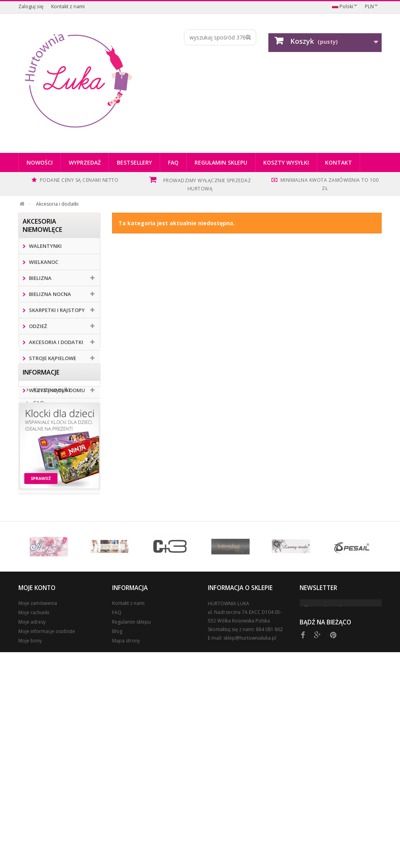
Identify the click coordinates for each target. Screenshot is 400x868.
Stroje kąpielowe (52, 358)
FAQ (173, 162)
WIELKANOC (43, 262)
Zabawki (40, 406)
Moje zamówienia (38, 809)
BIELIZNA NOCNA (49, 294)
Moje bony (30, 846)
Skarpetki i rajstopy (56, 310)
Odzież (37, 326)
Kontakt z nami (68, 6)
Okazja (38, 454)
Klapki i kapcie (47, 438)
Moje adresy (32, 828)
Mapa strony (126, 846)
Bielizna (40, 278)
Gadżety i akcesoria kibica (53, 478)
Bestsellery (134, 162)
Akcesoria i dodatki (55, 342)
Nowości (40, 162)
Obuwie (38, 422)
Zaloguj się (31, 6)
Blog (117, 837)
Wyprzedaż (85, 162)
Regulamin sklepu (221, 162)
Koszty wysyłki (286, 162)
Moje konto (37, 794)
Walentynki (45, 246)
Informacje (41, 519)
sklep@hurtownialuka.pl (250, 844)
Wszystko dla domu (56, 390)
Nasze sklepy (49, 579)
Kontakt (338, 162)
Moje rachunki (34, 818)
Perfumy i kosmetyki (56, 374)
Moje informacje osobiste (47, 837)
